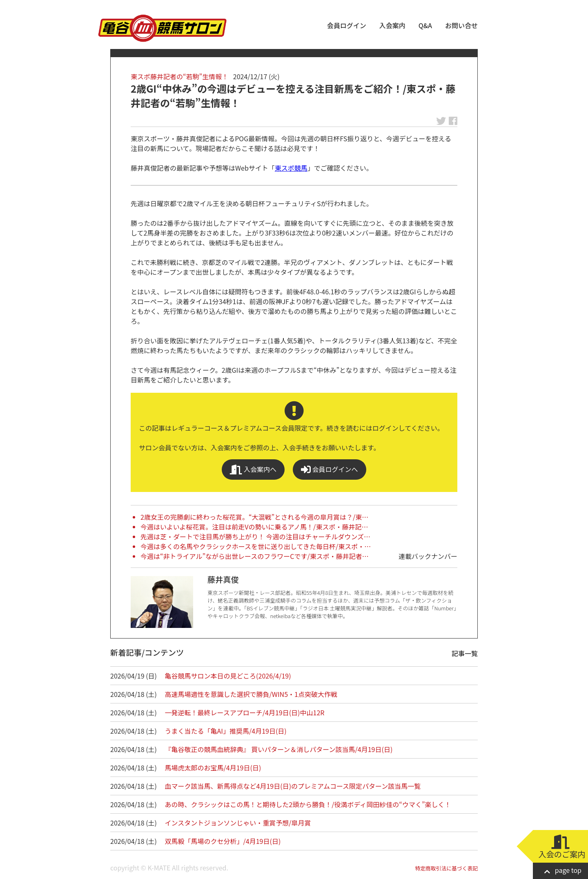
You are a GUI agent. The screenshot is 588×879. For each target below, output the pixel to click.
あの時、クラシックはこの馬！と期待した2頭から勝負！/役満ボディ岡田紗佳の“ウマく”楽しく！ (308, 804)
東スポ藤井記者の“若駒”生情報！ (179, 76)
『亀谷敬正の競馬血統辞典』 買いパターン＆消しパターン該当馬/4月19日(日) (279, 749)
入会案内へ (253, 469)
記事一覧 (465, 653)
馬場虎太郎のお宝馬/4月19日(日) (213, 768)
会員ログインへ (330, 469)
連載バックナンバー (428, 556)
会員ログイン (347, 25)
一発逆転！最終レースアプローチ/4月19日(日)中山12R (245, 712)
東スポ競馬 (291, 168)
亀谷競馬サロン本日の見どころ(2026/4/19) (228, 676)
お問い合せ (461, 25)
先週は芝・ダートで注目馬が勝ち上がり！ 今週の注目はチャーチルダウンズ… (255, 536)
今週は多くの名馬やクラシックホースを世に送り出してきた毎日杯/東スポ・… (256, 546)
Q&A (425, 25)
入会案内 (392, 25)
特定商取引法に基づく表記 (446, 868)
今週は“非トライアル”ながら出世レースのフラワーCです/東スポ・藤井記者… (255, 556)
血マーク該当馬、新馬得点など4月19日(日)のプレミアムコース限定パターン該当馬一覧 (293, 786)
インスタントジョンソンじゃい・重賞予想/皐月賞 (238, 823)
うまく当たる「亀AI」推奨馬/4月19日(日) (226, 731)
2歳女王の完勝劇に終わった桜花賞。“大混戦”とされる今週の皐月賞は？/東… (254, 517)
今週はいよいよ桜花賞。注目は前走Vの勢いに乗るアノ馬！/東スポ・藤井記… (254, 527)
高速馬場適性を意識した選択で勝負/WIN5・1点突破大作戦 (251, 694)
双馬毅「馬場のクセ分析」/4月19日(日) (223, 841)
